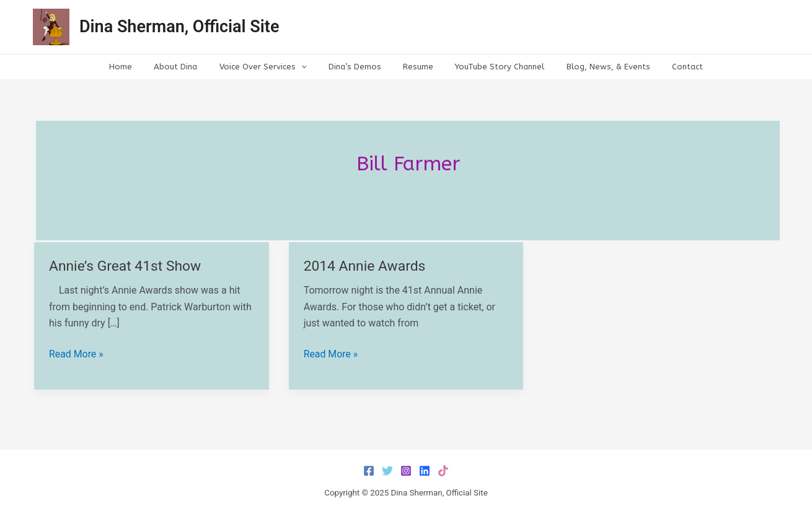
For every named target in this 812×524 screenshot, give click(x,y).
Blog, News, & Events (594, 67)
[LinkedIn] (425, 471)
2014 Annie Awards (365, 266)
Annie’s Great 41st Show (126, 266)
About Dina (190, 67)
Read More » (76, 354)
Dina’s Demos (357, 67)
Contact (667, 67)
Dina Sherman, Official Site (179, 27)
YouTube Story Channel (491, 67)
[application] (310, 67)
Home (141, 67)
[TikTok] (443, 471)
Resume (415, 67)
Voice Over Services (272, 67)
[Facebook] (369, 471)
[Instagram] (406, 471)
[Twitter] (387, 471)
